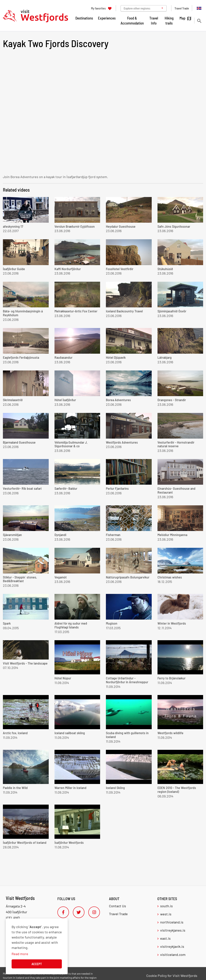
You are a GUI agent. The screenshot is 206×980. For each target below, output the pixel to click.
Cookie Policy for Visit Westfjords (172, 976)
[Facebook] (63, 912)
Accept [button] (37, 964)
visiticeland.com (173, 955)
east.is (165, 938)
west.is (166, 914)
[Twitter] (79, 912)
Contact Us (117, 906)
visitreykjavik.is (172, 946)
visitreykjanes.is (173, 930)
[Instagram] (94, 912)
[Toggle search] (199, 21)
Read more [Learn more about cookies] (20, 954)
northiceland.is (172, 922)
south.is (166, 906)
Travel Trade (118, 914)
